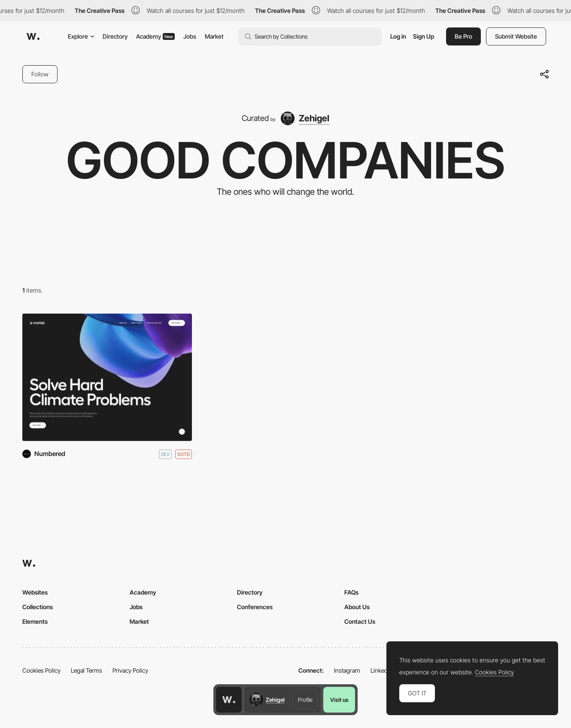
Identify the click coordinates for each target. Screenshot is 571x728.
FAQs (351, 592)
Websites (35, 592)
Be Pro (463, 36)
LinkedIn (381, 670)
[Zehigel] (305, 118)
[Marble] (107, 377)
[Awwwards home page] (229, 700)
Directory (115, 36)
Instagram (347, 670)
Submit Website (516, 36)
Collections (38, 607)
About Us (357, 607)
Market (214, 36)
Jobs (190, 36)
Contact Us (360, 621)
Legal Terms (87, 670)
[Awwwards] (33, 36)
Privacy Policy (130, 670)
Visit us (339, 700)
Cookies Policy (41, 670)
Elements (35, 621)
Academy (155, 36)
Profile (305, 700)
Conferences (255, 607)
